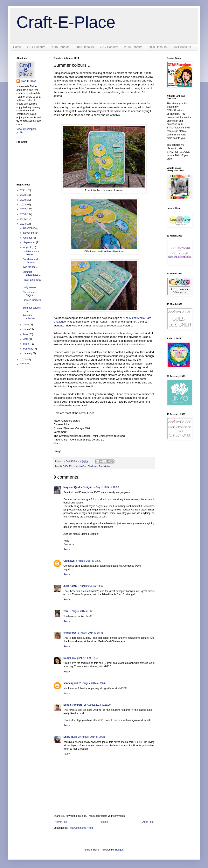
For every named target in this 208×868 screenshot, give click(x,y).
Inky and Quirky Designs (78, 487)
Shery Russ (70, 737)
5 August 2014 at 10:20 (106, 487)
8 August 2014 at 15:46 (90, 633)
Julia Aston (70, 586)
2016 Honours (85, 47)
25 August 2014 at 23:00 (97, 705)
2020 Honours (158, 47)
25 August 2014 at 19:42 (93, 683)
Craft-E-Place (66, 22)
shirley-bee (70, 633)
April (26, 339)
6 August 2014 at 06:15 (82, 611)
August (27, 247)
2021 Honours (182, 47)
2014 (23, 224)
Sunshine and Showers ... (30, 261)
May (26, 334)
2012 (23, 364)
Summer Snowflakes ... (32, 273)
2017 (23, 209)
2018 (23, 205)
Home (17, 47)
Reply (67, 549)
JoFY (65, 466)
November (29, 233)
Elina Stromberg (73, 705)
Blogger (119, 850)
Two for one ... (30, 267)
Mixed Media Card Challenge (84, 466)
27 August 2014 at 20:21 (92, 737)
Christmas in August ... (30, 294)
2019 (23, 200)
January (28, 353)
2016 (23, 214)
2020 (23, 195)
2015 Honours (60, 47)
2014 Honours (36, 47)
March (27, 344)
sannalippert (71, 683)
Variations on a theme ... (31, 253)
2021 (23, 190)
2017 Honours (109, 47)
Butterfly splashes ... (30, 317)
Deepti (67, 658)
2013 (23, 360)
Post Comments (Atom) (81, 828)
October (28, 238)
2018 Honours (133, 47)
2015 (23, 219)
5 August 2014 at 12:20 (88, 561)
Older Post (148, 822)
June (26, 329)
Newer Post (61, 822)
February (29, 349)
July (26, 325)
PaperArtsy (105, 466)
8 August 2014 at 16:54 (85, 658)
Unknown (69, 561)
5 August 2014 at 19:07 (91, 586)
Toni (66, 611)
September (30, 242)
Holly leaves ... (31, 287)
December (29, 228)
